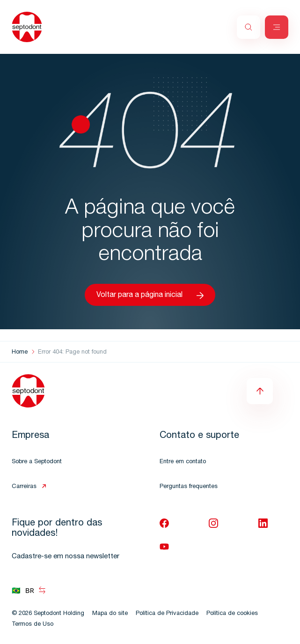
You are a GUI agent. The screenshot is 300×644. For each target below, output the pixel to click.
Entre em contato (183, 462)
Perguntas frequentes (189, 487)
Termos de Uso (33, 625)
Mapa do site (110, 614)
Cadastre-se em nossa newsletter (66, 557)
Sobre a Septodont (37, 462)
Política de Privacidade (167, 614)
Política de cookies (232, 614)
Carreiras (24, 487)
